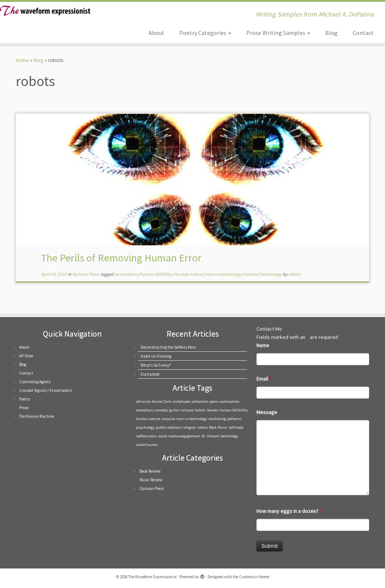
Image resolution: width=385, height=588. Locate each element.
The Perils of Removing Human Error (121, 258)
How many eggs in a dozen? (289, 511)
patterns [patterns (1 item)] (234, 419)
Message (268, 412)
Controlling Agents (35, 382)
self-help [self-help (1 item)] (236, 427)
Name (264, 345)
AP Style (26, 356)
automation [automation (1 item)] (230, 401)
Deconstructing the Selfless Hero (168, 347)
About (156, 33)
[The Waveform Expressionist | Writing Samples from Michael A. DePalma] (45, 11)
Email (264, 379)
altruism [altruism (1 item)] (143, 401)
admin (295, 274)
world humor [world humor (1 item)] (147, 445)
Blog (331, 33)
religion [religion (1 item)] (189, 427)
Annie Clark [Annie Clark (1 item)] (162, 401)
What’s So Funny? (156, 365)
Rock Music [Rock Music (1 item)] (218, 427)
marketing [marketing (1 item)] (217, 419)
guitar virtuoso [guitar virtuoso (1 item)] (182, 410)
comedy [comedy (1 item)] (162, 410)
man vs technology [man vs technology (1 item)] (192, 419)
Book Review (150, 471)
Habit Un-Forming (156, 356)
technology (271, 274)
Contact (363, 33)
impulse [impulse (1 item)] (168, 419)
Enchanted (150, 374)
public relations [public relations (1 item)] (169, 427)
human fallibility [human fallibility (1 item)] (234, 410)
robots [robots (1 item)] (202, 427)
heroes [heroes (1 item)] (213, 410)
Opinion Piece (86, 274)
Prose (24, 408)
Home (22, 60)
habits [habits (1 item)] (201, 410)
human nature (189, 274)
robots (251, 274)
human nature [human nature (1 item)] (148, 419)
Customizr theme (254, 577)
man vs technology (224, 274)
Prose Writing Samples (278, 33)
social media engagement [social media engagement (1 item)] (179, 436)
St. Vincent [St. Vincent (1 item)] (210, 436)
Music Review (151, 480)
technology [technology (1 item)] (229, 436)
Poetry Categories (205, 33)
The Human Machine (37, 416)
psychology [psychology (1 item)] (145, 427)
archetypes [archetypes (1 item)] (182, 401)
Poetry (25, 399)
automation (126, 274)
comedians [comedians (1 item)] (145, 410)
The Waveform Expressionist (152, 577)
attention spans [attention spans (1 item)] (205, 401)
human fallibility (156, 274)
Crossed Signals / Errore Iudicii (45, 390)
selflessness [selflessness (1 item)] (146, 436)
